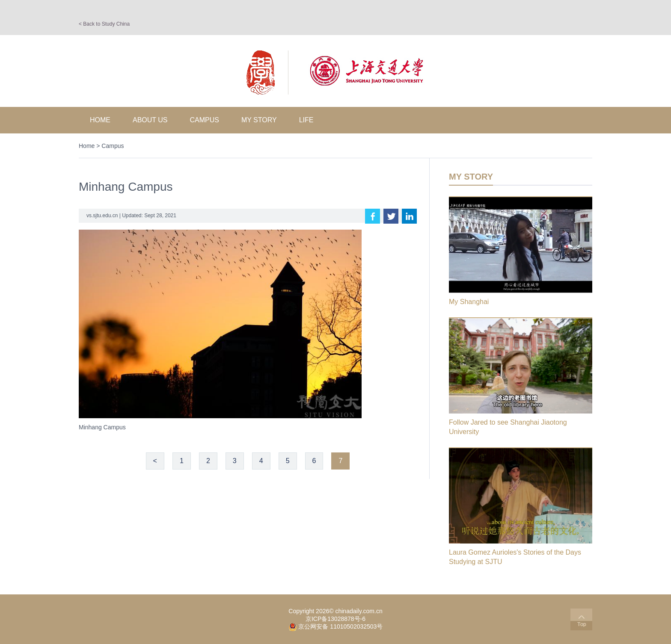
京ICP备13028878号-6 (335, 619)
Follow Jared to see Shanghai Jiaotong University (508, 427)
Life (306, 120)
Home (100, 120)
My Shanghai (469, 302)
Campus (205, 120)
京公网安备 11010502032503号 (340, 626)
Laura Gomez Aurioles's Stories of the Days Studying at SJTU (515, 557)
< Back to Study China (104, 24)
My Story (259, 120)
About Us (150, 120)
